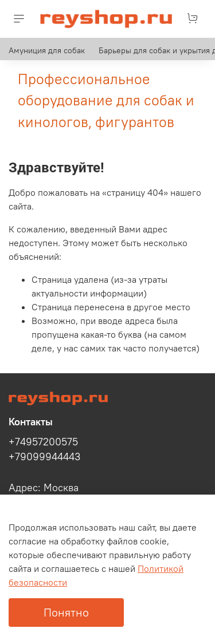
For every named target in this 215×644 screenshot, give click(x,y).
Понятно (66, 612)
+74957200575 (43, 442)
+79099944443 (44, 457)
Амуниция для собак (47, 50)
